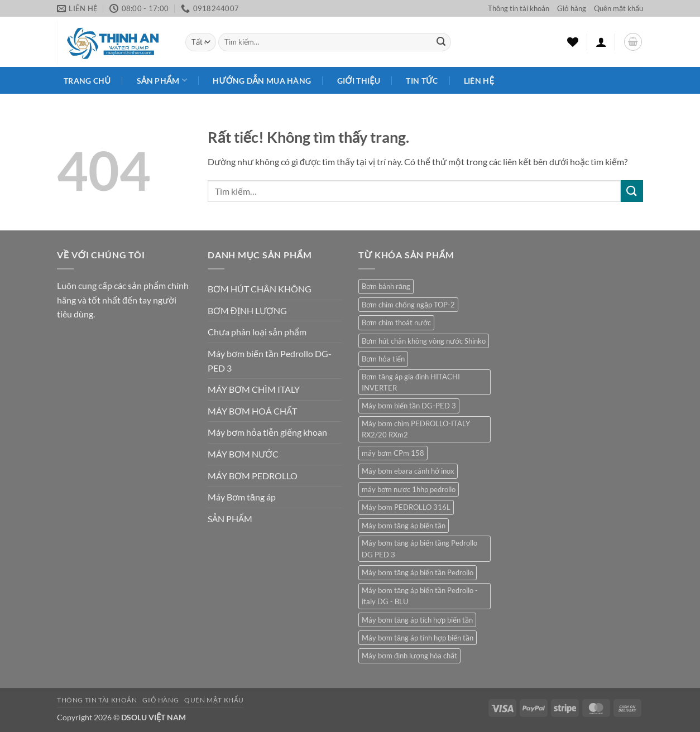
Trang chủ (87, 81)
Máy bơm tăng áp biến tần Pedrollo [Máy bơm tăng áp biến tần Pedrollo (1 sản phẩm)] (418, 572)
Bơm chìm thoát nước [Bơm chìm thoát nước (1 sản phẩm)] (396, 322)
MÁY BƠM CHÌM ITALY (254, 389)
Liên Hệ (479, 81)
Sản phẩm (162, 80)
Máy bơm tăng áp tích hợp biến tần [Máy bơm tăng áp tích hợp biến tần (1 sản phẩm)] (417, 620)
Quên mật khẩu (619, 8)
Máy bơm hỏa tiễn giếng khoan (267, 432)
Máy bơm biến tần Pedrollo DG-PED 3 (270, 361)
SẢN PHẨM (230, 519)
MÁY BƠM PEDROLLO (253, 476)
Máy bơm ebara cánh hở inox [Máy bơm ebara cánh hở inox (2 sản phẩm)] (408, 471)
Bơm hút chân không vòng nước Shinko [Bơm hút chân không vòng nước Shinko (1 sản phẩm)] (424, 341)
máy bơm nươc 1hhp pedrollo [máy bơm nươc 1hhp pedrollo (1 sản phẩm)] (409, 489)
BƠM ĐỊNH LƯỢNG (247, 310)
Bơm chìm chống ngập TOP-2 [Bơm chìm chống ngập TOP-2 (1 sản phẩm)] (408, 305)
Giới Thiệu (359, 81)
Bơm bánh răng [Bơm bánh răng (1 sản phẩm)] (386, 286)
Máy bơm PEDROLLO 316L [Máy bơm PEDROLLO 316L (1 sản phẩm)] (406, 507)
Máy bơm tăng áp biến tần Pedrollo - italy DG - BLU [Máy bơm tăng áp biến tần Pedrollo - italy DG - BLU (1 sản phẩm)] (420, 596)
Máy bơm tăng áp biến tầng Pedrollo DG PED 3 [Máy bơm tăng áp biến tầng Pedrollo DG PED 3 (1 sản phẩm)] (419, 548)
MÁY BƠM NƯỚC (243, 454)
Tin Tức (422, 81)
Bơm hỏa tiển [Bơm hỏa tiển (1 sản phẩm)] (383, 359)
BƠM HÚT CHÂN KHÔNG (260, 289)
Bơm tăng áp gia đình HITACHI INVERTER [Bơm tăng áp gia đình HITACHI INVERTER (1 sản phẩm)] (411, 382)
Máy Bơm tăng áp (242, 497)
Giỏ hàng (572, 8)
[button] (601, 42)
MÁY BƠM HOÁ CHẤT (252, 411)
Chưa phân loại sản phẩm (257, 332)
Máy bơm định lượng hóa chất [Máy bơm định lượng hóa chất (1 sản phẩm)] (409, 656)
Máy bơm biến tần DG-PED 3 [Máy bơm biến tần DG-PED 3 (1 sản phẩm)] (409, 406)
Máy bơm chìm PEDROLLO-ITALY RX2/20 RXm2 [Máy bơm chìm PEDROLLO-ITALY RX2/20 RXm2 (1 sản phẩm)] (416, 429)
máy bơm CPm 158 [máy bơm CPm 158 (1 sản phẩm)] (393, 453)
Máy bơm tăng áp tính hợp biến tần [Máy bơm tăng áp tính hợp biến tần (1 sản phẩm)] (418, 638)
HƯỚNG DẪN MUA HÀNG (262, 81)
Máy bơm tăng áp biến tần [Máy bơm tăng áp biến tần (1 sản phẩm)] (404, 526)
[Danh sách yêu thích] (573, 42)
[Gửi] (441, 42)
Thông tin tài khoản (519, 8)
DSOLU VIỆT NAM (154, 717)
